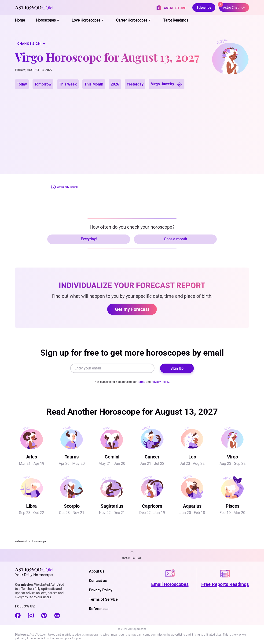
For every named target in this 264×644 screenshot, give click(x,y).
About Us (97, 571)
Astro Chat (232, 6)
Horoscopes (46, 20)
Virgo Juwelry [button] (167, 84)
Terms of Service (103, 599)
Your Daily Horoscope (34, 572)
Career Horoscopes (132, 20)
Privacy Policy (160, 382)
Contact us (98, 581)
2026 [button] (115, 84)
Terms (141, 382)
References (99, 609)
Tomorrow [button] (43, 84)
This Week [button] (68, 84)
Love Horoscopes (86, 20)
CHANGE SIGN (32, 44)
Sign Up (177, 368)
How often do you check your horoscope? (132, 227)
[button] (132, 555)
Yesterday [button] (135, 84)
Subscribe (204, 7)
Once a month (175, 239)
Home (20, 20)
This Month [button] (94, 84)
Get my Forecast (132, 309)
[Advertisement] (132, 126)
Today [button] (22, 84)
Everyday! (89, 239)
